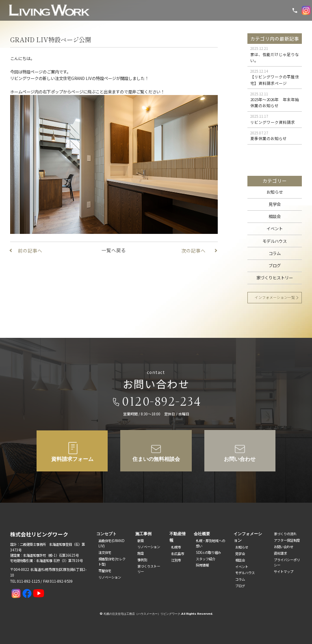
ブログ (275, 265)
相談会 (275, 216)
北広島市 (178, 553)
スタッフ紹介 (206, 559)
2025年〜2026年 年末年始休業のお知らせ (275, 103)
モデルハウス (275, 241)
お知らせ (275, 192)
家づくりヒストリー (275, 278)
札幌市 (176, 547)
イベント (275, 228)
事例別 (142, 560)
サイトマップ (284, 571)
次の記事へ (193, 251)
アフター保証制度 (287, 540)
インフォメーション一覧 (275, 297)
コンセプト (106, 534)
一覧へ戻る (114, 250)
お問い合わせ (284, 547)
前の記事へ (30, 251)
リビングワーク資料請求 (273, 122)
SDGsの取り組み (208, 552)
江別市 (176, 560)
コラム (275, 253)
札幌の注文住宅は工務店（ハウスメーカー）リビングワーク (142, 614)
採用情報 (202, 565)
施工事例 (143, 534)
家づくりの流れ (285, 534)
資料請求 (280, 553)
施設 (141, 553)
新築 (141, 540)
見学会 (275, 204)
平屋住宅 (105, 571)
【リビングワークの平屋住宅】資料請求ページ (275, 80)
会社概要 (202, 534)
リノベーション (110, 577)
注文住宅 (105, 552)
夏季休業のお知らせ (269, 138)
